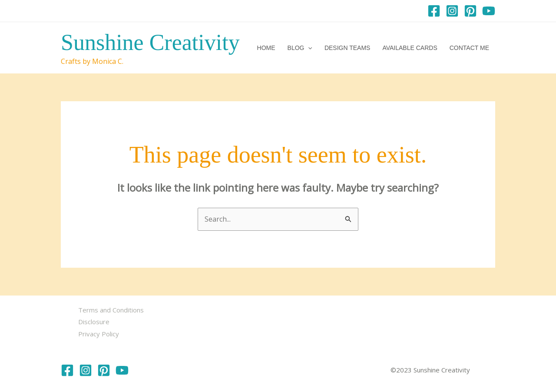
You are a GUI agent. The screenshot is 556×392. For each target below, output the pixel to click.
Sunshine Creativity (150, 42)
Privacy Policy (99, 334)
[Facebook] (434, 11)
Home (266, 48)
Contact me (469, 48)
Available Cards (410, 48)
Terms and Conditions (111, 310)
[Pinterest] (470, 11)
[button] (308, 48)
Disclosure (94, 322)
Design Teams (347, 48)
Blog (300, 48)
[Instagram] (452, 11)
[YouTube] (489, 11)
